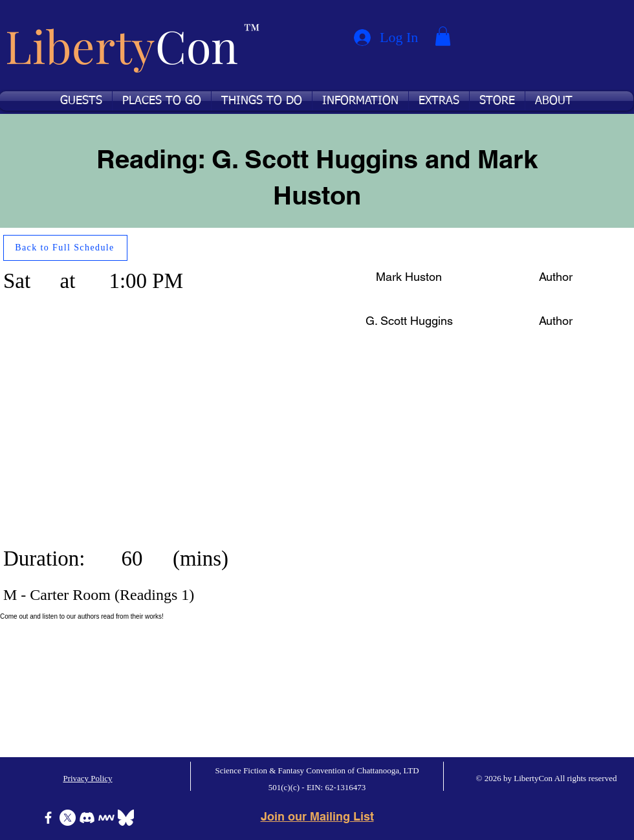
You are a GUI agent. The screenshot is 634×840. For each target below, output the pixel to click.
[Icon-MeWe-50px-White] (106, 818)
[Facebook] (48, 818)
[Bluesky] (126, 818)
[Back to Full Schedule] (65, 248)
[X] (68, 818)
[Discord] (87, 818)
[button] (443, 36)
